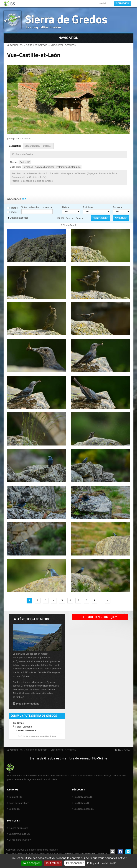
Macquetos (25, 139)
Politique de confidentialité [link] (102, 863)
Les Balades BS (82, 803)
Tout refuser (53, 863)
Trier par (60, 218)
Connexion (122, 3)
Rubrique (88, 207)
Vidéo (14, 212)
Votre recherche (30, 207)
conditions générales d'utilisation (79, 853)
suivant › (108, 601)
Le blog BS (15, 809)
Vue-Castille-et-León (63, 45)
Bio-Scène (19, 723)
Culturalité (25, 162)
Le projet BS (15, 797)
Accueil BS (16, 45)
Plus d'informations (28, 704)
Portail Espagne (24, 727)
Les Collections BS (84, 797)
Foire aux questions (19, 803)
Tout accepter (31, 863)
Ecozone (118, 207)
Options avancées (19, 218)
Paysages (28, 167)
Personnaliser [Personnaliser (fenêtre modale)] (75, 863)
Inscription (103, 3)
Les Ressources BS (84, 809)
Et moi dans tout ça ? (100, 617)
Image (14, 208)
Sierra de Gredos (66, 19)
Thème (66, 207)
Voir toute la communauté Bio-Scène (37, 736)
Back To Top (124, 750)
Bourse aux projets (19, 828)
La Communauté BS (19, 834)
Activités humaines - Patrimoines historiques (58, 167)
